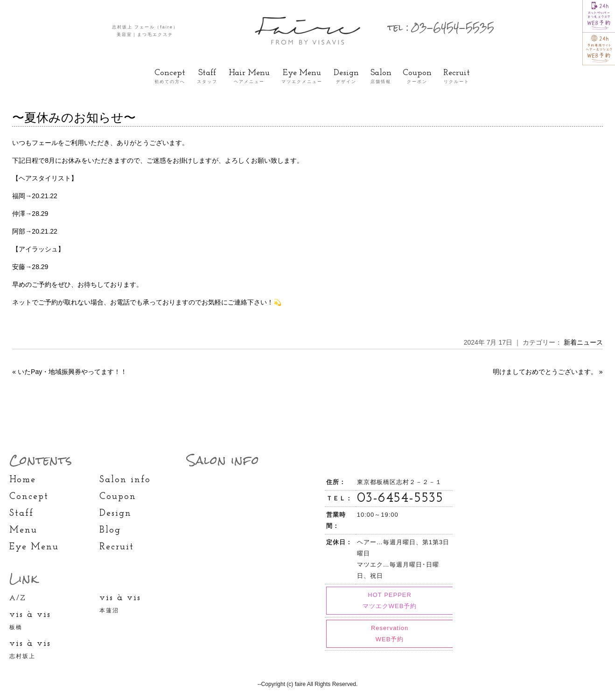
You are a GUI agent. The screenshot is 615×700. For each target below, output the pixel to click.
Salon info (125, 480)
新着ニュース (583, 342)
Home (23, 480)
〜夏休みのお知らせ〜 (74, 118)
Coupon (417, 77)
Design (346, 77)
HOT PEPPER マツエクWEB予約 (390, 600)
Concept (170, 77)
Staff (207, 77)
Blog (110, 530)
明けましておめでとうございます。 (545, 372)
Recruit (457, 77)
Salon (381, 77)
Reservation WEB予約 (390, 634)
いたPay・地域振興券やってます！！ (72, 372)
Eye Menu (302, 77)
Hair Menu (249, 77)
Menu (23, 530)
